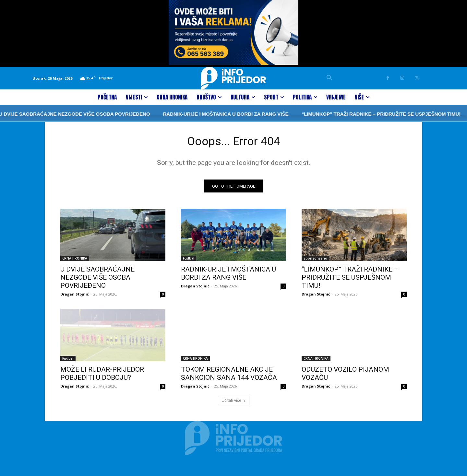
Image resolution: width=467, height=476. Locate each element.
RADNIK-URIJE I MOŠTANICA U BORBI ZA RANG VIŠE (204, 114)
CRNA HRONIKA (75, 260)
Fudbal (189, 260)
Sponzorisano (315, 260)
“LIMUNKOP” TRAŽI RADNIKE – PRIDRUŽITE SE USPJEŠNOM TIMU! (360, 114)
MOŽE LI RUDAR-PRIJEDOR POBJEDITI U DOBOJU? (102, 375)
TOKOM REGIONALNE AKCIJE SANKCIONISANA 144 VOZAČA (229, 375)
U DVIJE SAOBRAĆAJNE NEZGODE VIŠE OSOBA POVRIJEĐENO (97, 279)
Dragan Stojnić (75, 296)
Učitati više (234, 402)
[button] (329, 78)
